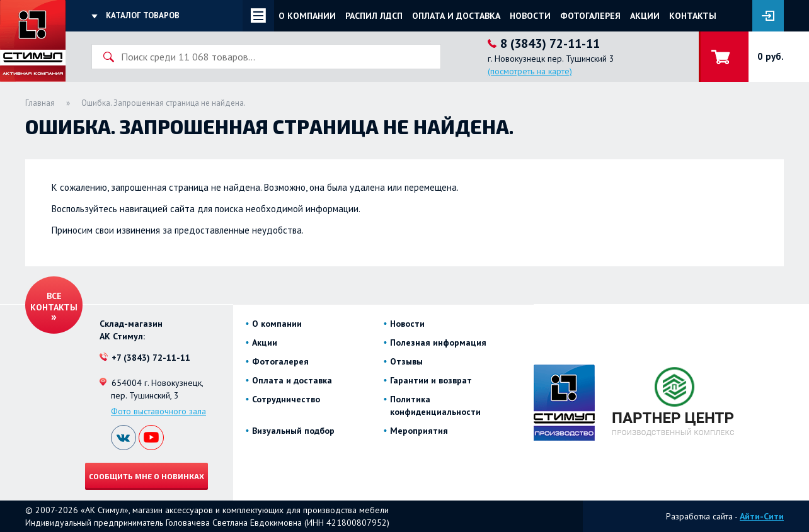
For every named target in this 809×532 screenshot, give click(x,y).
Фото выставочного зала (158, 411)
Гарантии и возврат (431, 380)
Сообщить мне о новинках (146, 476)
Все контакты (54, 302)
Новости (530, 16)
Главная (40, 103)
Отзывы (406, 361)
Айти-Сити (762, 516)
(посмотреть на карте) (530, 71)
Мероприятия (419, 431)
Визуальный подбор (293, 431)
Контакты (693, 16)
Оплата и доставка (456, 16)
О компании (307, 16)
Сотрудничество (286, 399)
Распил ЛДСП (374, 16)
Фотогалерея (590, 16)
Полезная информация (438, 342)
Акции (645, 16)
